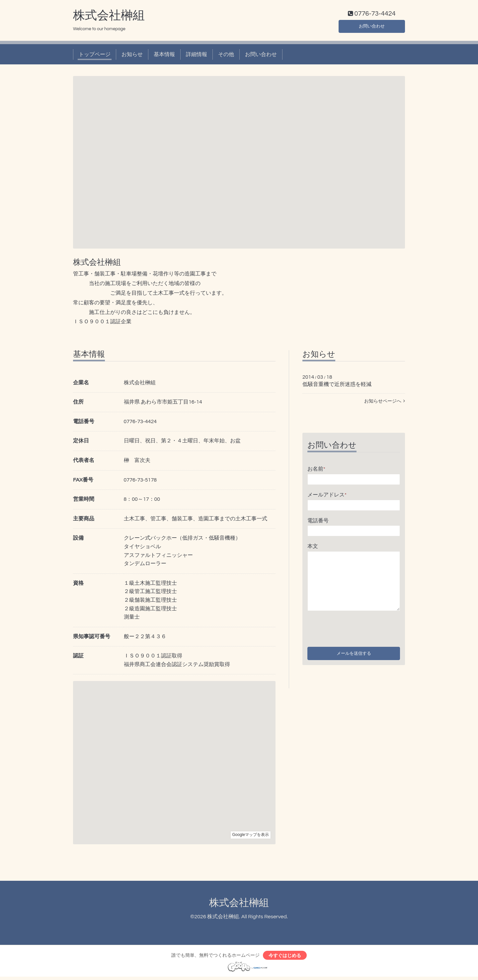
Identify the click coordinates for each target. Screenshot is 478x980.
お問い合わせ (372, 27)
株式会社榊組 (109, 17)
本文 (313, 548)
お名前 (316, 471)
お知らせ (132, 56)
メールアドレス (327, 496)
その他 (226, 56)
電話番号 (318, 522)
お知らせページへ (385, 403)
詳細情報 (197, 56)
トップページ (95, 56)
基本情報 (164, 56)
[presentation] (358, 629)
